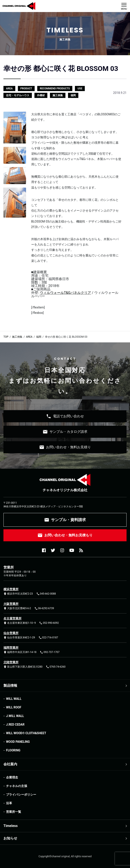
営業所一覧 (14, 812)
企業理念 (12, 777)
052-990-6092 (49, 623)
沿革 (9, 803)
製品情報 (10, 686)
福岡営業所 (11, 648)
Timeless (11, 826)
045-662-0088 (46, 594)
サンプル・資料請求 (65, 520)
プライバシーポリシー (21, 795)
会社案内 (10, 764)
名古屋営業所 (12, 618)
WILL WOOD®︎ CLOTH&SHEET (26, 733)
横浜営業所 (11, 589)
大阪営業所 (11, 604)
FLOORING (13, 750)
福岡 (39, 337)
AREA (29, 337)
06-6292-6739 (44, 608)
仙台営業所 (11, 633)
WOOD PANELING (18, 742)
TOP (6, 337)
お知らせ (10, 838)
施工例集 (17, 337)
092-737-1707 (50, 652)
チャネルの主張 (17, 786)
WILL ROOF (14, 707)
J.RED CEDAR (15, 725)
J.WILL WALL (15, 716)
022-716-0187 (48, 638)
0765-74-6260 (56, 667)
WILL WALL (14, 699)
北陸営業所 (11, 662)
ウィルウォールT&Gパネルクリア (65, 293)
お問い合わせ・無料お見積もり (65, 535)
